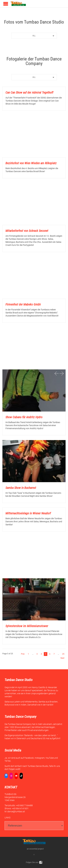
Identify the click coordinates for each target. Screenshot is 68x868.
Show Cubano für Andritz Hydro (24, 417)
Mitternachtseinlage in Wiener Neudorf (28, 513)
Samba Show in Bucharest (21, 488)
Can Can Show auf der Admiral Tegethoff (29, 93)
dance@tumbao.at (16, 811)
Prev (23, 654)
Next (62, 658)
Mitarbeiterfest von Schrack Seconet (27, 231)
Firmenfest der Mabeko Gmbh (23, 304)
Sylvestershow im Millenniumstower (27, 626)
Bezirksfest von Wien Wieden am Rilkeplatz (31, 163)
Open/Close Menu (6, 4)
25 (63, 654)
